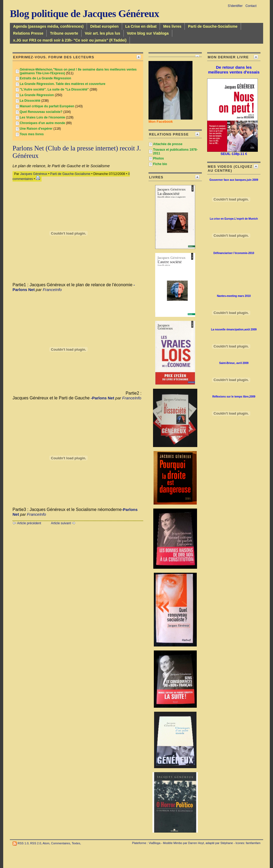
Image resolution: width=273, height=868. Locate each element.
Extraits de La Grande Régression (45, 78)
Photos (158, 158)
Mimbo (178, 843)
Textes (76, 843)
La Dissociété (30, 101)
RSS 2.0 (36, 843)
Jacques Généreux (34, 174)
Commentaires (61, 843)
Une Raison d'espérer (36, 129)
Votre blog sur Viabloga (148, 33)
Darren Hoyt (196, 843)
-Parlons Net (102, 398)
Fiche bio (160, 164)
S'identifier (235, 6)
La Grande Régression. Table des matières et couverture (63, 84)
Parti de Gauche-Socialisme (213, 26)
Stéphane (227, 843)
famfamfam (253, 843)
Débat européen (104, 26)
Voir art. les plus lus (103, 33)
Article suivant (61, 523)
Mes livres (172, 26)
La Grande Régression (37, 95)
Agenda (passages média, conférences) (48, 26)
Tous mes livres (32, 134)
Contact (251, 6)
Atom (46, 843)
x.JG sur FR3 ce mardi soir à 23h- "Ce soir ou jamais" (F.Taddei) (70, 40)
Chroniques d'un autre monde (42, 123)
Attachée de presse (168, 144)
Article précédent (29, 523)
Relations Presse (28, 33)
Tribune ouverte (64, 33)
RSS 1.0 (23, 843)
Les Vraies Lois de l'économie (42, 117)
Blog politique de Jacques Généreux (85, 14)
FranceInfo (52, 290)
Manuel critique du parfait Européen (47, 106)
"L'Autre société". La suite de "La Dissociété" (54, 89)
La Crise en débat (141, 26)
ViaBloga (155, 843)
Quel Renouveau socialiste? (41, 112)
